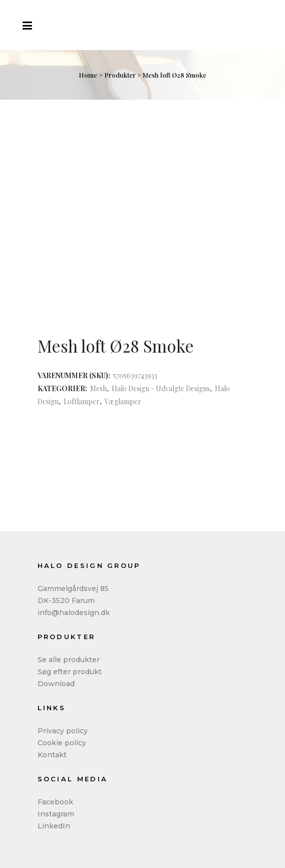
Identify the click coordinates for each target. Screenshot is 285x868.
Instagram (56, 814)
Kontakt (52, 755)
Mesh (98, 388)
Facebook (55, 802)
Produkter (120, 75)
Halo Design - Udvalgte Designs (161, 388)
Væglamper (123, 401)
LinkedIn (54, 826)
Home (88, 75)
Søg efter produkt (70, 672)
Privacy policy (63, 731)
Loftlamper (82, 401)
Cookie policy (62, 743)
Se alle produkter (69, 660)
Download (56, 684)
